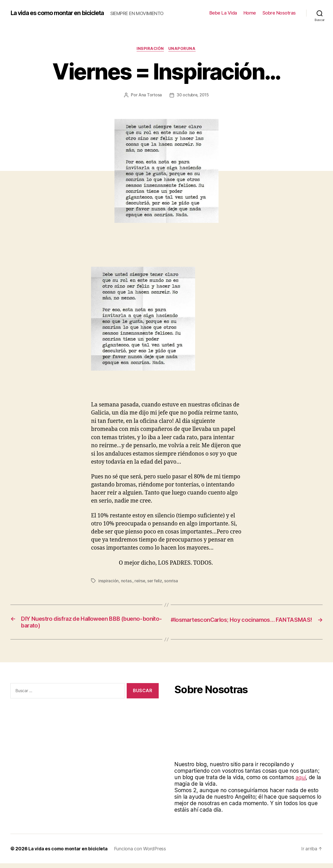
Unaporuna (183, 52)
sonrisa (172, 584)
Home (250, 14)
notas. (127, 584)
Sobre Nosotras (279, 14)
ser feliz (156, 584)
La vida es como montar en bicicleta (61, 10)
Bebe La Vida (223, 14)
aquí (301, 782)
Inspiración (150, 52)
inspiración (109, 584)
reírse (140, 584)
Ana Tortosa (149, 98)
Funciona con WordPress (141, 853)
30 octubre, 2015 (193, 98)
